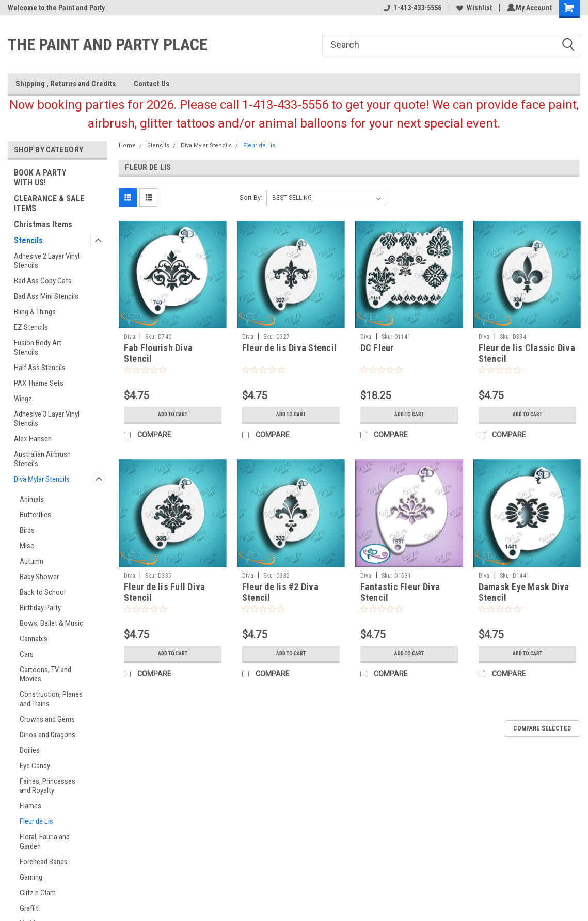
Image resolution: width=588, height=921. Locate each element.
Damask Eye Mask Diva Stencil (524, 592)
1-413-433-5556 (411, 8)
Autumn (31, 561)
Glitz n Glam (38, 893)
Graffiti (30, 908)
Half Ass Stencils (40, 368)
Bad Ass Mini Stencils (46, 296)
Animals (32, 499)
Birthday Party (40, 608)
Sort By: (251, 197)
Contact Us (152, 84)
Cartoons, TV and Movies (45, 674)
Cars (27, 654)
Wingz (23, 399)
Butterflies (35, 515)
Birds (27, 530)
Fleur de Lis (36, 821)
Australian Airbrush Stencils (42, 459)
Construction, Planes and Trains (51, 699)
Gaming (31, 877)
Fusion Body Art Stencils (38, 347)
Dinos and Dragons (47, 735)
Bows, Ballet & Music (51, 623)
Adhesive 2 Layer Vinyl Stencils (47, 261)
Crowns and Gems (47, 719)
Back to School (43, 592)
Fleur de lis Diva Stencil (289, 348)
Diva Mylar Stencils (42, 479)
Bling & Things (35, 312)
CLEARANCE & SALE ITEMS (49, 203)
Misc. (28, 546)
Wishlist (473, 8)
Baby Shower (39, 577)
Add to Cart (173, 415)
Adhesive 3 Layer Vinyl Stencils (47, 419)
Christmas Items (43, 224)
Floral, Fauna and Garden (45, 841)
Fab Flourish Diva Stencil (158, 353)
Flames (30, 806)
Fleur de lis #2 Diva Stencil (280, 592)
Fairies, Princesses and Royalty (47, 786)
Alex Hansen (33, 439)
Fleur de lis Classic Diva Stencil (527, 353)
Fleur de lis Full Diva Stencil (165, 592)
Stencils (28, 240)
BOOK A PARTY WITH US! (40, 178)
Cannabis (34, 639)
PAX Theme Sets (39, 383)
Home (127, 145)
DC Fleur (377, 348)
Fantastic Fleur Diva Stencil (400, 592)
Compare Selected (542, 728)
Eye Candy (35, 766)
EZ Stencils (31, 327)
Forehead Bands (44, 862)
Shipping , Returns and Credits (66, 84)
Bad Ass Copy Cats (43, 281)
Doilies (30, 750)
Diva (130, 337)
